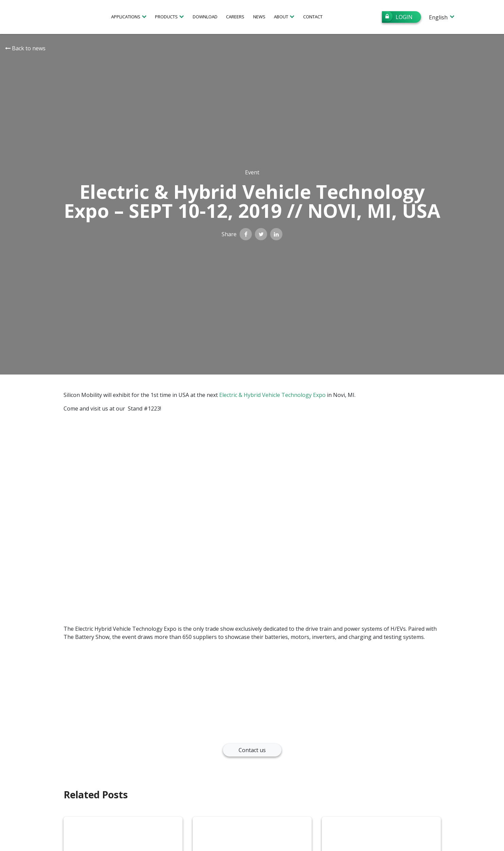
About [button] (281, 17)
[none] (441, 17)
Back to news (25, 48)
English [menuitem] (438, 17)
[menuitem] (441, 17)
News (259, 17)
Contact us (252, 750)
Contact (313, 17)
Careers (235, 17)
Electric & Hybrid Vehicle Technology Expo (272, 395)
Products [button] (166, 17)
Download (205, 17)
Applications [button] (126, 17)
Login (397, 16)
